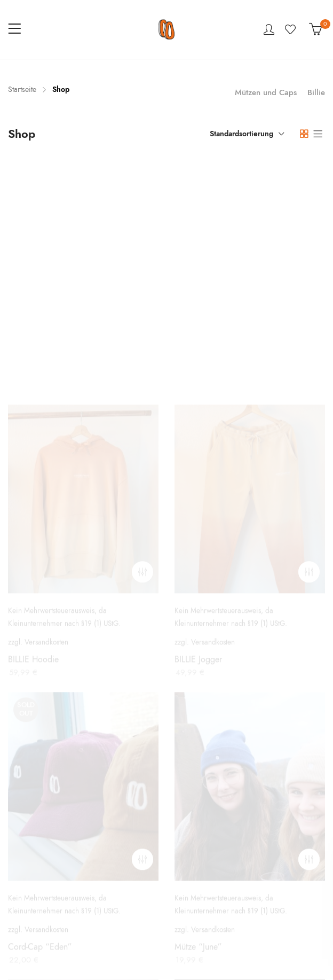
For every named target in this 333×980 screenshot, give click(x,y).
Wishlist (292, 29)
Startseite (22, 90)
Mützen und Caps (266, 92)
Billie (316, 92)
